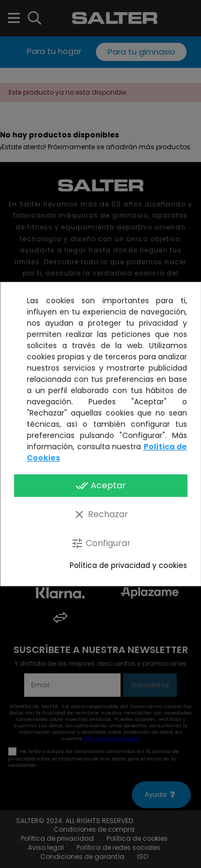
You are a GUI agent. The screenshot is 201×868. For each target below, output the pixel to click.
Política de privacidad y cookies (128, 566)
